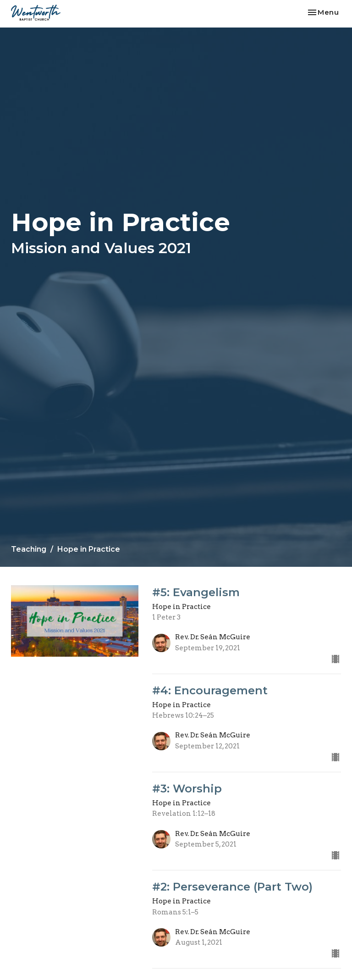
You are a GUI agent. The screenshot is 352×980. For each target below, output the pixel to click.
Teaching (29, 549)
